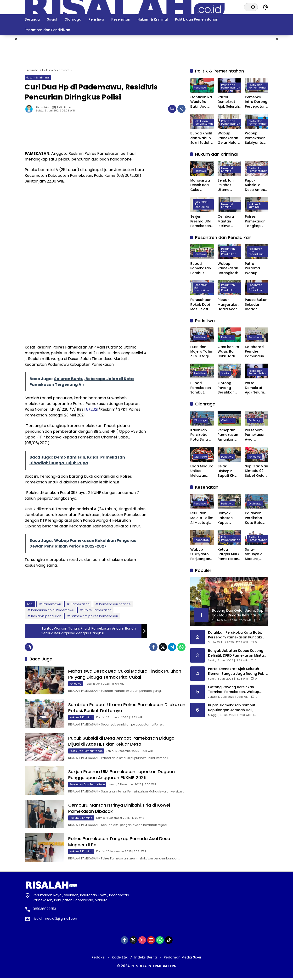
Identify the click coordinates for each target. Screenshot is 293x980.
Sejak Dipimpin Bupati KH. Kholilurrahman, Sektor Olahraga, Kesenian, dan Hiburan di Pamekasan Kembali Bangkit (229, 471)
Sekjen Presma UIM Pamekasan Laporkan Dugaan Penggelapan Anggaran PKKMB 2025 (122, 776)
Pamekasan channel (115, 604)
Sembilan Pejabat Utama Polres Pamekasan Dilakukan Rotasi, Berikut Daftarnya (116, 708)
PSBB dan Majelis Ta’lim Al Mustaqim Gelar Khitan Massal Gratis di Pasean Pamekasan (202, 352)
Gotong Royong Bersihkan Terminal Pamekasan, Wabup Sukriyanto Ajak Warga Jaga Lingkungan (228, 388)
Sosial (225, 373)
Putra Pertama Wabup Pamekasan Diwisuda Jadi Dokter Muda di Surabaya (255, 269)
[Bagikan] (181, 109)
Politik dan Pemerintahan (87, 752)
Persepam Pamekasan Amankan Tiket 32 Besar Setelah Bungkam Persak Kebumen (228, 435)
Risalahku (42, 108)
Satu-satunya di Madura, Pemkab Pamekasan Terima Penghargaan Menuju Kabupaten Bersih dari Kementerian (256, 554)
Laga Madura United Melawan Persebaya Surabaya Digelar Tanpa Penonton (202, 471)
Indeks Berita (146, 959)
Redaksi (98, 959)
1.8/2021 (91, 409)
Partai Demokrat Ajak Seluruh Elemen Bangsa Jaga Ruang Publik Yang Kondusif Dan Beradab (229, 102)
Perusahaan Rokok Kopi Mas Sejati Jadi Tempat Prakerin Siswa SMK (201, 305)
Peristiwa (76, 684)
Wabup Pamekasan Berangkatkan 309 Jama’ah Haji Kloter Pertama (229, 269)
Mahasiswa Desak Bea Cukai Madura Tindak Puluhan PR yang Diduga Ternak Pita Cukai (125, 674)
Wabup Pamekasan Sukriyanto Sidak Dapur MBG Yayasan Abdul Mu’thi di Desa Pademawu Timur (256, 138)
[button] (253, 7)
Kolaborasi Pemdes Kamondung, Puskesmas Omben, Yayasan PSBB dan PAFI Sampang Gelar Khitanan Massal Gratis (256, 352)
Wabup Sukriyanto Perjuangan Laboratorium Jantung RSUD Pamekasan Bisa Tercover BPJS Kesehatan (201, 554)
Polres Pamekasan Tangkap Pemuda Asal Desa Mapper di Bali (257, 221)
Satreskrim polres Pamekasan (94, 616)
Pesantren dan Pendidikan (88, 785)
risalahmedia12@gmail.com (56, 920)
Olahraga (200, 421)
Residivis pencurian (46, 616)
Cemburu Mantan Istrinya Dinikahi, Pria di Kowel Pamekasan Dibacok (228, 221)
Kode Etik (120, 959)
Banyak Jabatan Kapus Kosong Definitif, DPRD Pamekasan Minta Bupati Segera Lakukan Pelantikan (228, 518)
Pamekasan (80, 604)
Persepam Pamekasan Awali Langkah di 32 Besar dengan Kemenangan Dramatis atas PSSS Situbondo (257, 435)
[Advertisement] (146, 51)
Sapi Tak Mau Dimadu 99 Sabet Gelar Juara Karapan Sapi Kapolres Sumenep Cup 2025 (256, 471)
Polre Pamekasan (98, 610)
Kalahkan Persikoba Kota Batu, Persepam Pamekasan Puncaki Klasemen (201, 435)
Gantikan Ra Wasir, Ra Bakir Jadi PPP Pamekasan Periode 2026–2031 (201, 102)
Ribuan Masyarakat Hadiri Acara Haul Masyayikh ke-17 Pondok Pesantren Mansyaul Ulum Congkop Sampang (229, 305)
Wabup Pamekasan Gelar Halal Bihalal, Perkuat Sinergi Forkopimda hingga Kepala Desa (229, 138)
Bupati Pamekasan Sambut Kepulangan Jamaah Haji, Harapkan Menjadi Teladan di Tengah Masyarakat (202, 269)
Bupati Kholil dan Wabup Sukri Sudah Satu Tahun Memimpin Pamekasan (201, 138)
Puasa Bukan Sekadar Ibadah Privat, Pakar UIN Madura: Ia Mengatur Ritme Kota (256, 305)
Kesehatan (201, 540)
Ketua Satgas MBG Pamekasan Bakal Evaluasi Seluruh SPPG (229, 554)
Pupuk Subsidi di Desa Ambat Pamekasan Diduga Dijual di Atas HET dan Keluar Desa (122, 742)
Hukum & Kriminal (38, 78)
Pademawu (52, 604)
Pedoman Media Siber (183, 959)
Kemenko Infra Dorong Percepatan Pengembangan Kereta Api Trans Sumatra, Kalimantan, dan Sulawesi (257, 102)
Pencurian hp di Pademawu (53, 610)
